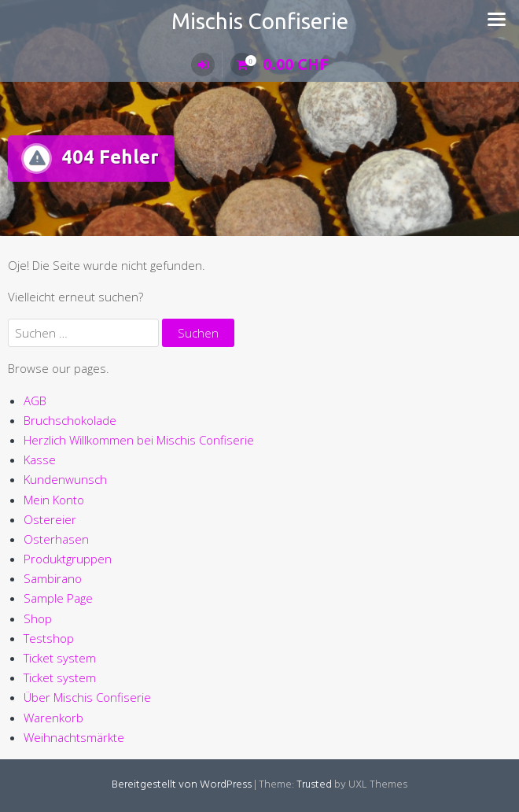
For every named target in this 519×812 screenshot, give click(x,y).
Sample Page (58, 598)
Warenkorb (53, 718)
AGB (35, 400)
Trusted (314, 785)
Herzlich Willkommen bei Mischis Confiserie (139, 440)
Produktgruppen (68, 559)
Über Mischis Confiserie (87, 697)
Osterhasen (56, 539)
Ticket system (60, 658)
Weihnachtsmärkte (74, 737)
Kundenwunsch (65, 479)
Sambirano (53, 578)
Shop (38, 618)
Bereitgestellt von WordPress (182, 785)
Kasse (40, 460)
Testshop (49, 638)
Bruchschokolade (70, 420)
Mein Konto (54, 500)
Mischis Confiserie (260, 21)
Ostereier (50, 519)
